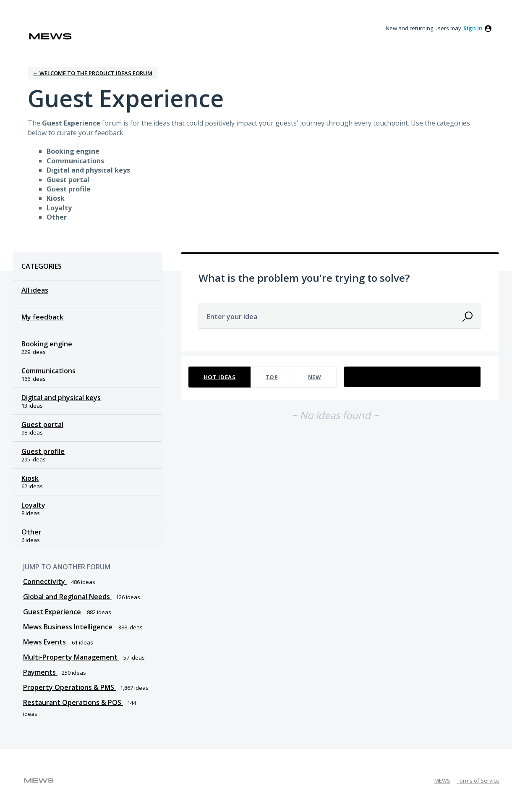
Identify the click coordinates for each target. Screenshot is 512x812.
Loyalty (33, 505)
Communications (48, 371)
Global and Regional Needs (67, 597)
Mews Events (45, 642)
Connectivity (45, 581)
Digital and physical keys (61, 398)
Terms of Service (478, 781)
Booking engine (47, 344)
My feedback (42, 317)
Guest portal (42, 424)
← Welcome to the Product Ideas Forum (93, 73)
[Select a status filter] (413, 377)
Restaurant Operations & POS (73, 702)
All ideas (35, 290)
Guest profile (43, 451)
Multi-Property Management (71, 657)
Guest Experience (53, 612)
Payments (40, 672)
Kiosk (30, 478)
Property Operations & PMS (69, 687)
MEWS (442, 781)
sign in (473, 28)
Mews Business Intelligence (69, 627)
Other (31, 532)
